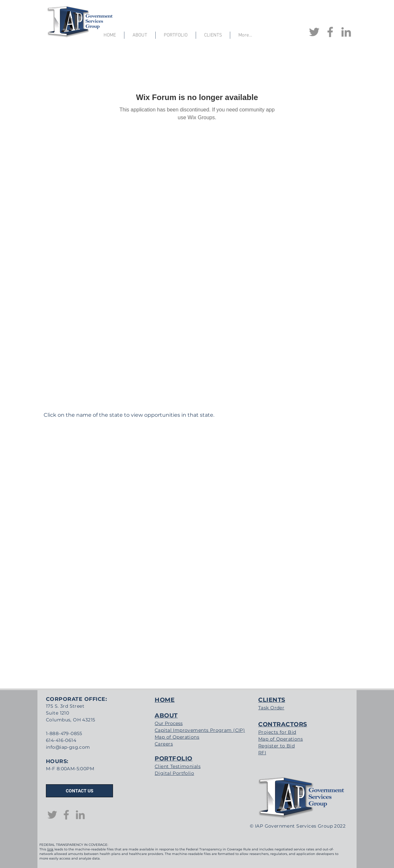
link (50, 849)
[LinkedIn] (346, 32)
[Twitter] (314, 32)
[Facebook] (330, 32)
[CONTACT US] (79, 791)
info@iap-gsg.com (68, 747)
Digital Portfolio (174, 773)
